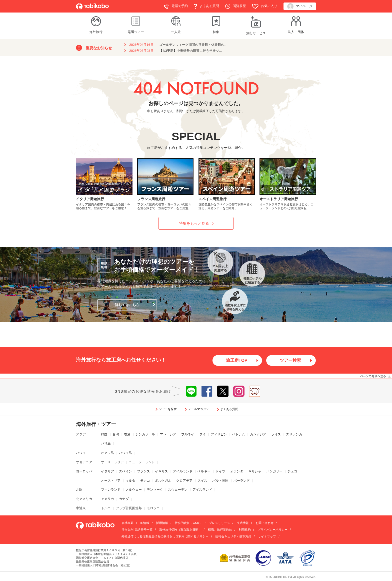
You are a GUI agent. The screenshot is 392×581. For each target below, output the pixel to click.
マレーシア (168, 434)
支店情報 (243, 523)
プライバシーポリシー (272, 530)
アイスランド (202, 490)
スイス (202, 481)
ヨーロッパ (84, 471)
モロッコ (153, 508)
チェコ (292, 471)
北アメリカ (84, 499)
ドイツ (220, 471)
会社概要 (127, 523)
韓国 (104, 434)
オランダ (237, 471)
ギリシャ (255, 471)
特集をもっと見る (194, 223)
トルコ (106, 508)
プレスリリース (219, 523)
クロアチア (184, 481)
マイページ (300, 6)
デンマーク (155, 490)
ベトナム (238, 434)
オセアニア (84, 462)
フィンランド (111, 490)
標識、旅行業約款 (220, 530)
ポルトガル (163, 481)
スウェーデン (178, 490)
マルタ (130, 481)
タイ (202, 434)
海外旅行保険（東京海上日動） (180, 530)
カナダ (124, 499)
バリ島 (106, 444)
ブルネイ (188, 434)
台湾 (116, 434)
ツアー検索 (290, 361)
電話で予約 (176, 6)
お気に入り (265, 6)
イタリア (107, 471)
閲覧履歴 (235, 6)
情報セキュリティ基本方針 (233, 537)
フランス (143, 471)
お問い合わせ (264, 523)
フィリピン (219, 434)
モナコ (145, 481)
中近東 (81, 508)
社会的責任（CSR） (188, 523)
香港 (127, 434)
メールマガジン (198, 409)
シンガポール (145, 434)
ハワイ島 (125, 453)
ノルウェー (134, 490)
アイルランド (183, 471)
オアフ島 (107, 453)
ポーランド (242, 481)
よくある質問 (206, 6)
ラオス (276, 434)
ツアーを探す (168, 409)
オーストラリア (112, 462)
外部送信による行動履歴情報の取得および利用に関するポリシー (165, 537)
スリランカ (294, 434)
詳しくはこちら (127, 305)
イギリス (161, 471)
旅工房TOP (237, 361)
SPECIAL (196, 136)
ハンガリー (274, 471)
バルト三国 (220, 481)
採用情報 (162, 523)
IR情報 (145, 523)
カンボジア (258, 434)
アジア (81, 434)
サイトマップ (267, 537)
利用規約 (245, 530)
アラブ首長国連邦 (129, 508)
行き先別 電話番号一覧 (137, 530)
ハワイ (81, 453)
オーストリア (111, 481)
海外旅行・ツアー (96, 424)
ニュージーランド (142, 462)
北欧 (79, 490)
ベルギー (204, 471)
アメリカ (107, 499)
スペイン (125, 471)
